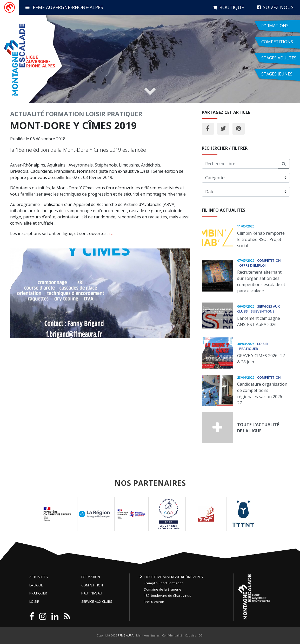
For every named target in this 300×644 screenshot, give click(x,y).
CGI (201, 635)
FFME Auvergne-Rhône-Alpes (64, 7)
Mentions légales (148, 635)
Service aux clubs (97, 601)
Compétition (92, 585)
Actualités (39, 577)
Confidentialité (172, 635)
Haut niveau (92, 593)
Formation (65, 114)
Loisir (96, 114)
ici (111, 233)
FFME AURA (126, 635)
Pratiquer (125, 114)
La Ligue (36, 585)
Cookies (190, 635)
